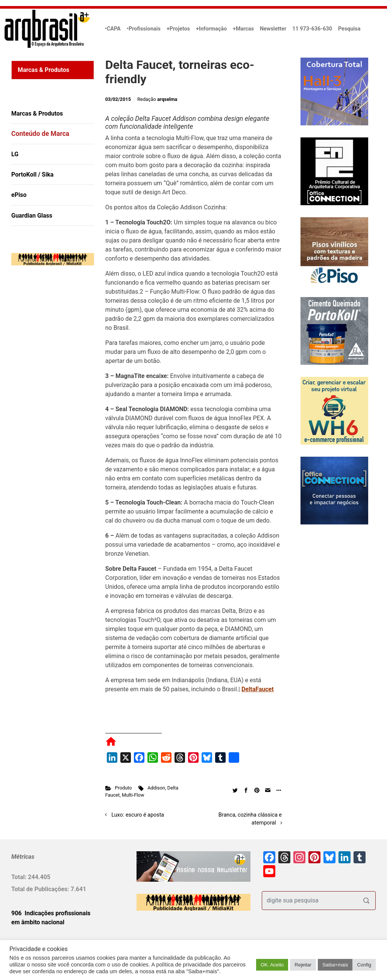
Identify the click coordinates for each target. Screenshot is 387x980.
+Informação (211, 29)
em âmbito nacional (38, 922)
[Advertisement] (58, 348)
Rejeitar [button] (303, 965)
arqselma (167, 99)
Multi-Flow (133, 795)
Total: (20, 877)
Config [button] (364, 965)
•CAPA (113, 29)
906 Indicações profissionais (51, 913)
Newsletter (273, 29)
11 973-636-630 (312, 29)
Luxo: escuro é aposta (138, 815)
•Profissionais (144, 29)
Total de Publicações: (41, 889)
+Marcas (243, 29)
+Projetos (178, 29)
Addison (156, 788)
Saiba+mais (335, 965)
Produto (123, 788)
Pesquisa (349, 29)
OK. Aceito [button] (272, 965)
